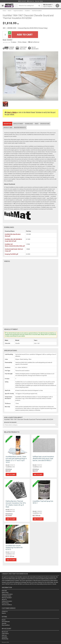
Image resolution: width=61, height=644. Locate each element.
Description (7, 124)
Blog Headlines (6, 625)
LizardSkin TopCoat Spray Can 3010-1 (43, 502)
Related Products (20, 127)
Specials (4, 623)
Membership (5, 639)
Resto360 (4, 591)
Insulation (27, 11)
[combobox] (30, 425)
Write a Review (22, 42)
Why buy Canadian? (7, 598)
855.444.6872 (22, 1)
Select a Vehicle (12, 112)
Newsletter (5, 637)
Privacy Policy (5, 603)
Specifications (45, 124)
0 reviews (14, 42)
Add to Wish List (34, 42)
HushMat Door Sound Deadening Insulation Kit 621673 (14, 547)
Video (37, 124)
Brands (4, 620)
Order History (5, 634)
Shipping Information (7, 594)
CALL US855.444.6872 (35, 48)
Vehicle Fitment (18, 124)
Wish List (4, 635)
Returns (4, 613)
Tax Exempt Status (6, 596)
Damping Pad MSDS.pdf (11, 254)
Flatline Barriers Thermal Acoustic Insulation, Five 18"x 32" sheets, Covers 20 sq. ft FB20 (16, 504)
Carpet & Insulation (18, 11)
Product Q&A (8, 127)
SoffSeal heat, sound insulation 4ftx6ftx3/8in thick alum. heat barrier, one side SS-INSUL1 (43, 458)
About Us (4, 600)
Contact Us (31, 1)
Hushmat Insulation (37, 11)
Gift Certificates (6, 622)
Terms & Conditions (7, 605)
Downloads (29, 124)
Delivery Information (7, 601)
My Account (5, 632)
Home (4, 11)
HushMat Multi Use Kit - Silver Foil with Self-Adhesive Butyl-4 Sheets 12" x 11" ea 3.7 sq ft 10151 (16, 459)
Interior (10, 11)
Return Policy (5, 592)
